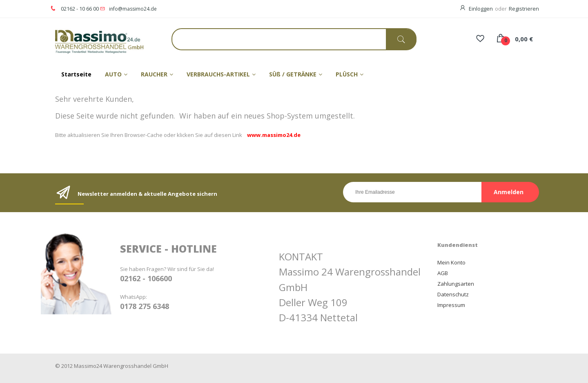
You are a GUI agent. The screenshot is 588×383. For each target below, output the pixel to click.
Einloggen (481, 9)
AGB (443, 273)
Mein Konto (451, 262)
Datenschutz (453, 294)
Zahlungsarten (456, 284)
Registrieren (524, 9)
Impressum (451, 305)
